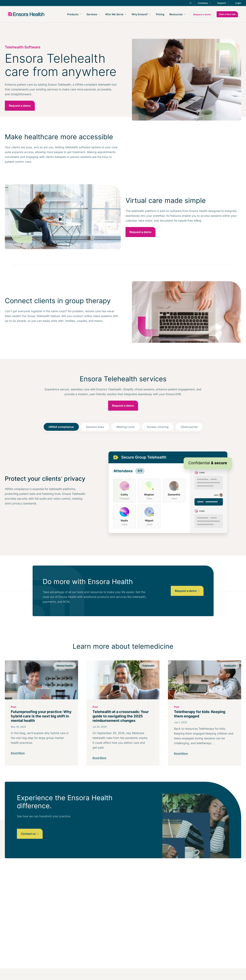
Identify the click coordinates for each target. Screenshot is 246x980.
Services (92, 14)
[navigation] (145, 14)
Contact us (30, 834)
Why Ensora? (140, 14)
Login (238, 3)
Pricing (160, 14)
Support (222, 3)
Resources (176, 14)
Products (73, 14)
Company (203, 3)
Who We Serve (114, 14)
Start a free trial (227, 14)
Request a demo (202, 14)
